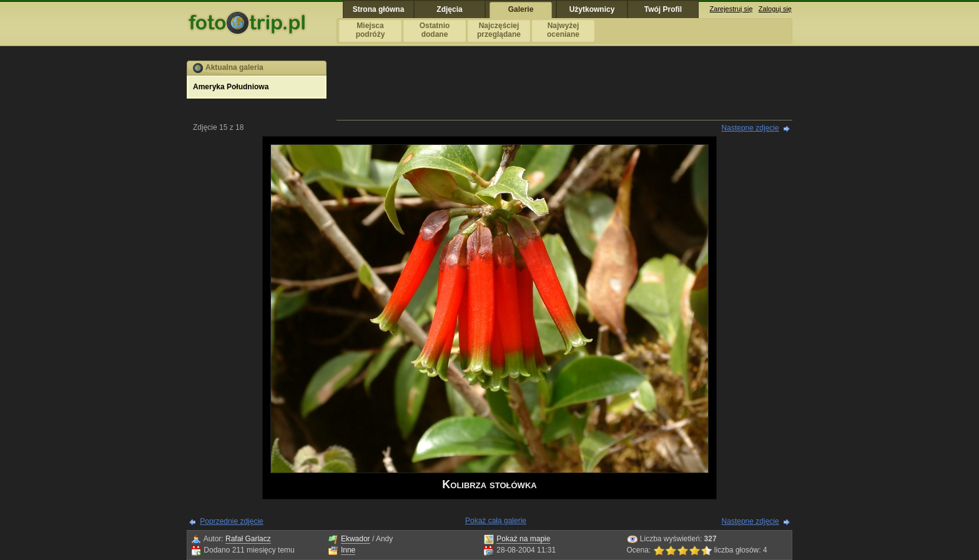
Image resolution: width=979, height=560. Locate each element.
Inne (348, 550)
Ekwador (356, 539)
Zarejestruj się (731, 9)
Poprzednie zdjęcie (231, 521)
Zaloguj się (775, 9)
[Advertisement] (564, 89)
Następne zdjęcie (750, 128)
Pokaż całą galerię (496, 521)
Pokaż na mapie (523, 539)
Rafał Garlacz (248, 539)
